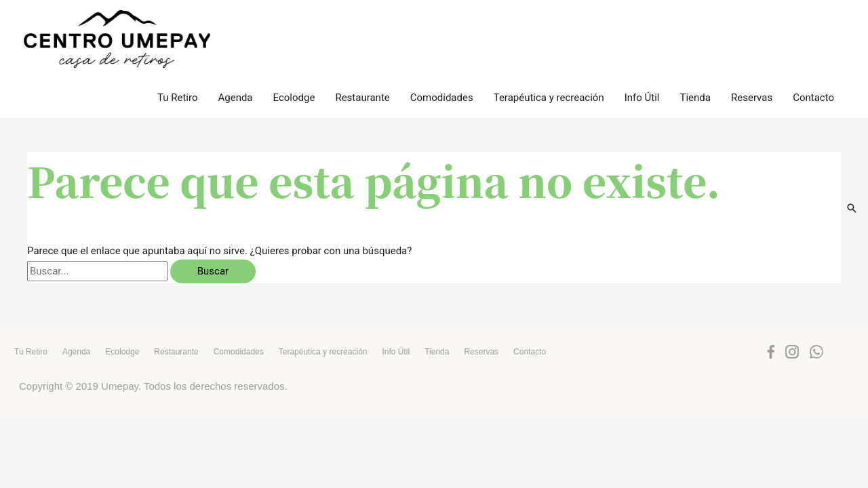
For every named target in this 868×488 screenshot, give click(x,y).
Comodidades (442, 73)
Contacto (813, 73)
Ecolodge (294, 73)
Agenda (235, 73)
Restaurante (362, 73)
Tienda (695, 73)
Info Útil (642, 73)
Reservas (752, 73)
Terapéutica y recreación (549, 73)
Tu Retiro (178, 73)
